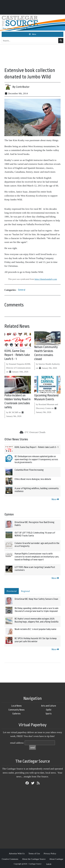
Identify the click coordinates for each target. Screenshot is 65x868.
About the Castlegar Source (34, 859)
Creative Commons (10, 859)
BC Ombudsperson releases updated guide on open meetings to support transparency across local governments (36, 459)
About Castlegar (56, 859)
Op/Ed (49, 710)
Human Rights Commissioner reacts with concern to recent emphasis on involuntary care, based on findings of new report (37, 557)
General (22, 290)
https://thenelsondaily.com (46, 279)
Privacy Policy (50, 853)
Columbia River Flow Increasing (29, 470)
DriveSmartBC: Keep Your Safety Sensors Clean (36, 599)
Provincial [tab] (12, 591)
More (55, 499)
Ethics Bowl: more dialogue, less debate (33, 479)
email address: (17, 743)
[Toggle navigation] (32, 34)
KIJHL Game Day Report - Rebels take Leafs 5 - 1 (17, 355)
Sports (49, 714)
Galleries (16, 714)
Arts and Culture (49, 706)
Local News (16, 706)
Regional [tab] (25, 591)
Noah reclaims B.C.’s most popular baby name (35, 629)
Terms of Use (34, 853)
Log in (49, 864)
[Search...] (30, 41)
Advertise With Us (17, 853)
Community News (16, 710)
